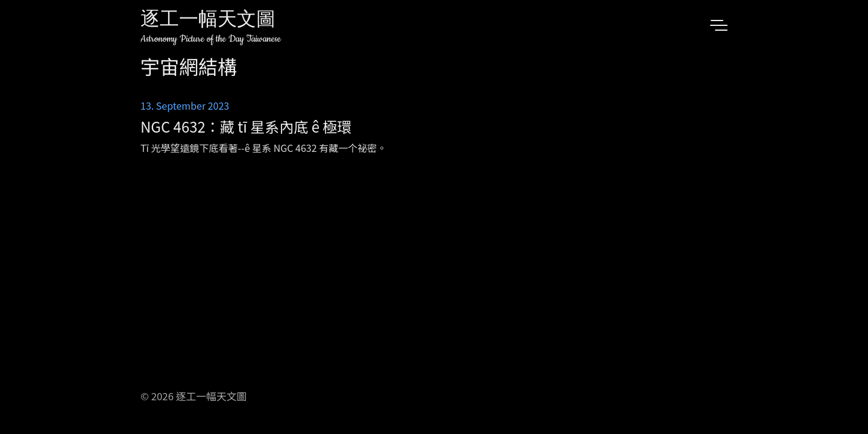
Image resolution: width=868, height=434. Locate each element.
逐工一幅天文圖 (208, 21)
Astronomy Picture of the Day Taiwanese (211, 39)
